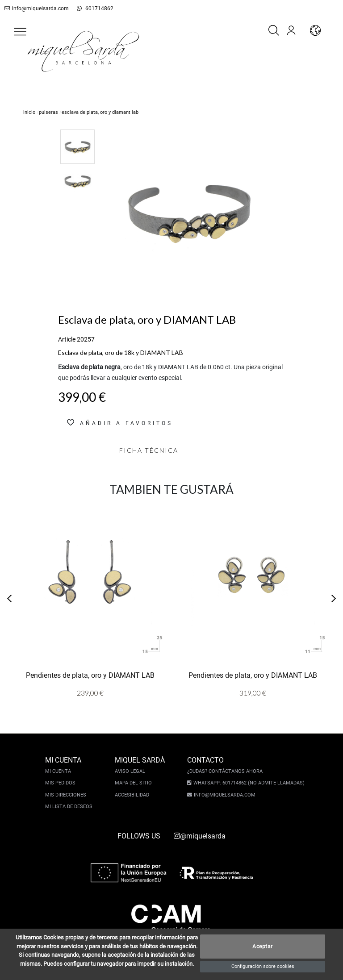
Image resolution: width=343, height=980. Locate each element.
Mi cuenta (59, 771)
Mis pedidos (62, 783)
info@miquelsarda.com (35, 8)
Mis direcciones (67, 795)
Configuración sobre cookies (263, 966)
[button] (20, 32)
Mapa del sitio (135, 783)
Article (67, 339)
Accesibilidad (133, 795)
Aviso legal (131, 771)
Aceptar (263, 947)
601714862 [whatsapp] (90, 8)
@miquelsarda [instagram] (200, 836)
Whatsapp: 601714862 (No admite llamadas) (248, 783)
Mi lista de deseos (70, 807)
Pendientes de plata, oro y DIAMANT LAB (90, 675)
